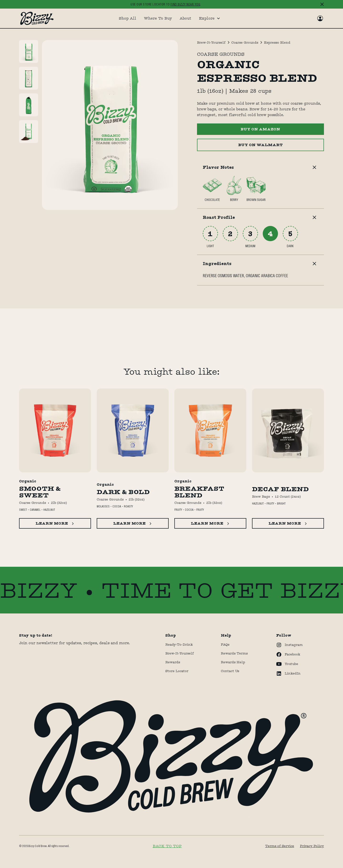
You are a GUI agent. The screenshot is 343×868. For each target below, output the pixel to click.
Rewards (173, 662)
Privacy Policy (312, 846)
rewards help (233, 662)
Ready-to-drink (179, 644)
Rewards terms (234, 653)
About (185, 18)
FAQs (225, 644)
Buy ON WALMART (260, 145)
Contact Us (230, 671)
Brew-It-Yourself (180, 653)
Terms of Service (280, 846)
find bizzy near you (185, 4)
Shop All (128, 18)
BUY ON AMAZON (260, 129)
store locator (177, 671)
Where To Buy (158, 18)
